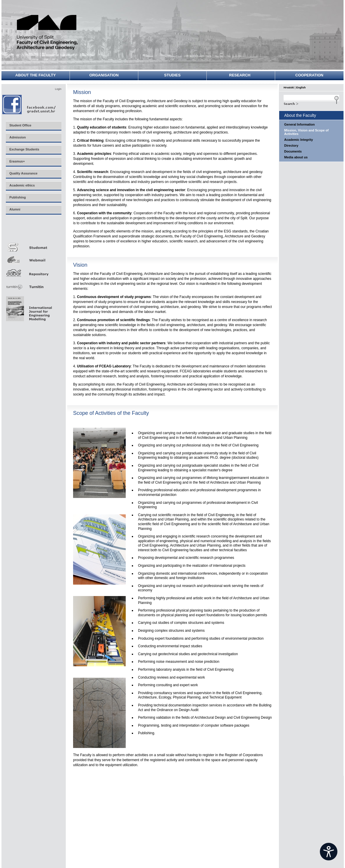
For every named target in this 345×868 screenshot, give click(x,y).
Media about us (296, 157)
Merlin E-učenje (33, 232)
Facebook (29, 104)
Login (58, 89)
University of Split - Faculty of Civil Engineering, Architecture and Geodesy (47, 33)
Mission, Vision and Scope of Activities (306, 132)
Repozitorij (33, 271)
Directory (291, 145)
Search (311, 103)
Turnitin (33, 284)
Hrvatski (289, 88)
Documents (293, 151)
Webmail (33, 258)
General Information (300, 124)
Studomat (33, 245)
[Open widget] (329, 852)
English (301, 88)
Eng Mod (28, 307)
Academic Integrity (299, 140)
